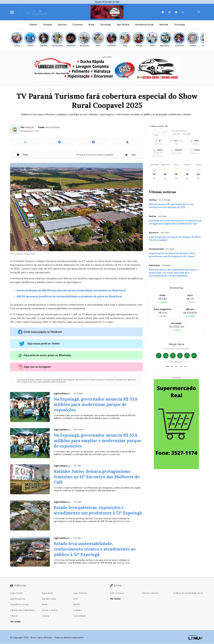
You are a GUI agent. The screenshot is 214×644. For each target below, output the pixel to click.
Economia (78, 25)
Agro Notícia (123, 25)
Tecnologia (105, 25)
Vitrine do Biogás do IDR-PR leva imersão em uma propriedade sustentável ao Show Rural (71, 290)
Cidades (33, 25)
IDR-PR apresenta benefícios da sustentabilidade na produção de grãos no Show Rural (69, 296)
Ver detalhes (176, 362)
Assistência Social (144, 25)
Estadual (48, 25)
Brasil (91, 25)
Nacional (164, 25)
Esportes (62, 25)
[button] (167, 366)
